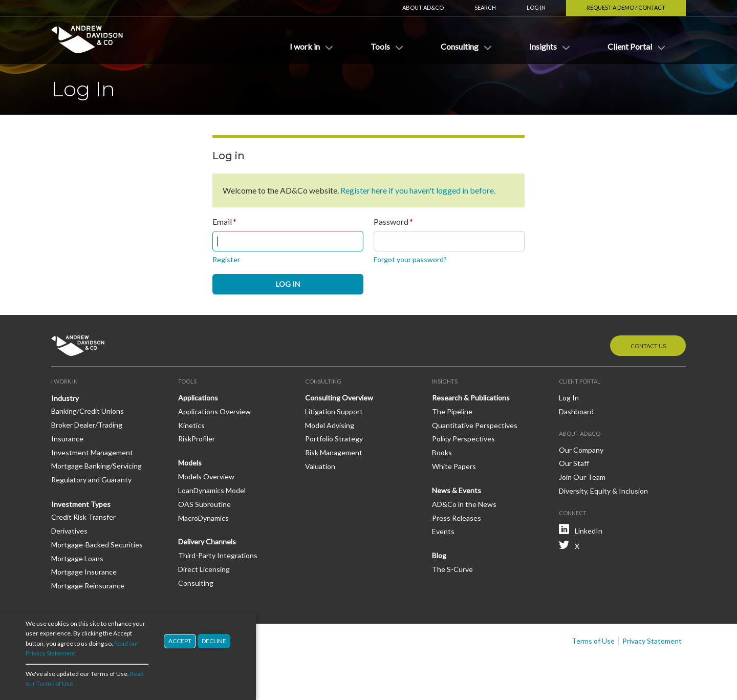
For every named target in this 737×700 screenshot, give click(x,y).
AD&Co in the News (464, 504)
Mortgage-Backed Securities (97, 545)
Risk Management (334, 452)
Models (190, 463)
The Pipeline (452, 411)
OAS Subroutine (204, 504)
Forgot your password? (410, 259)
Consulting (196, 583)
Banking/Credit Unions (88, 411)
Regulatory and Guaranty (91, 480)
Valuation (320, 466)
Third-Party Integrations (218, 555)
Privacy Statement (652, 641)
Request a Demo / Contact (626, 7)
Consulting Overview (339, 398)
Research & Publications (471, 398)
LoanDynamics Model (212, 490)
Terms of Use (593, 641)
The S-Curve (452, 569)
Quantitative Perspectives (475, 425)
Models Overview (206, 476)
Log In (536, 7)
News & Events (457, 490)
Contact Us (648, 346)
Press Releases (457, 518)
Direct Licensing (204, 569)
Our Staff (574, 463)
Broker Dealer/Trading (87, 425)
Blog (439, 555)
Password (391, 222)
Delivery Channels (207, 542)
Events (443, 531)
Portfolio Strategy (334, 439)
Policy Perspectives (463, 439)
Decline (214, 641)
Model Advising (330, 425)
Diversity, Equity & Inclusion (603, 491)
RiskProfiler (197, 439)
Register (226, 259)
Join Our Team (582, 477)
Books (442, 452)
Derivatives (69, 531)
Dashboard (576, 411)
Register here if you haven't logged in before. (418, 190)
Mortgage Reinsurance (88, 586)
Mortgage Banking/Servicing (96, 466)
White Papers (454, 466)
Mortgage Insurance (84, 572)
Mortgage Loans (77, 558)
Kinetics (191, 425)
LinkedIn (589, 531)
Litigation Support (334, 411)
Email (222, 222)
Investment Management (92, 452)
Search (485, 7)
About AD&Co (423, 7)
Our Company (581, 450)
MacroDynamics (203, 518)
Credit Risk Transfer (83, 517)
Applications (198, 398)
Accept (180, 641)
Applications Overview (214, 411)
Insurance (67, 439)
